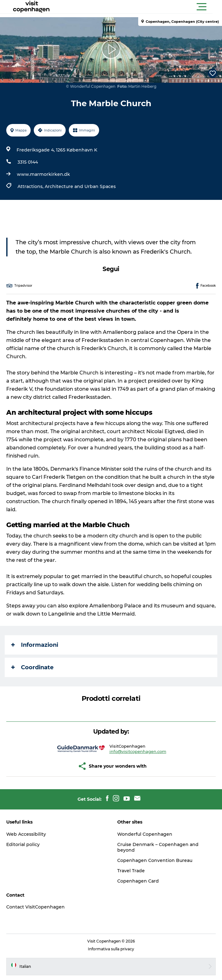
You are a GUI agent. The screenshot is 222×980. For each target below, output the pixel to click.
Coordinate (32, 667)
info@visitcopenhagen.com (138, 751)
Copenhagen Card (138, 881)
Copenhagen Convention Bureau (155, 860)
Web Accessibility (26, 834)
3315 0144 (28, 162)
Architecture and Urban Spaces (80, 186)
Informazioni (35, 645)
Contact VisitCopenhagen (35, 907)
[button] (139, 7)
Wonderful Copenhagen (145, 834)
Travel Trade (131, 871)
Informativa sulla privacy (111, 949)
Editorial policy (23, 844)
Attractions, (31, 186)
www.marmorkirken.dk (43, 174)
